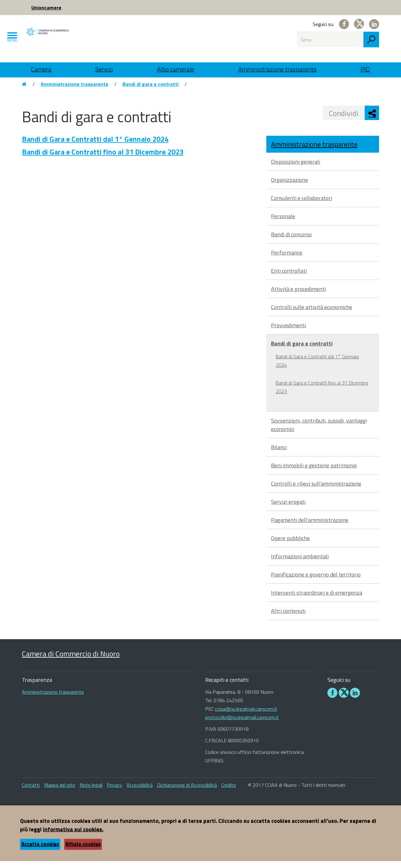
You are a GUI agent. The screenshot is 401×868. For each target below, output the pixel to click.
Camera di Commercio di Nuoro (71, 660)
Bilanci (279, 454)
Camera (41, 69)
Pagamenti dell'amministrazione (310, 527)
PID (365, 69)
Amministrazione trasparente (277, 69)
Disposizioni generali (296, 168)
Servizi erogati (288, 509)
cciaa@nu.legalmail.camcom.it (246, 716)
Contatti (31, 792)
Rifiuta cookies (83, 851)
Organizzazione (289, 187)
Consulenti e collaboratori (302, 205)
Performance (287, 259)
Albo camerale (176, 69)
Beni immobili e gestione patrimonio (314, 472)
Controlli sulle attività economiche (312, 314)
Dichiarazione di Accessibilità (187, 792)
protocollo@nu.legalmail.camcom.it (242, 724)
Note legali (91, 792)
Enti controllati (289, 278)
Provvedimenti (289, 332)
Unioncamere (46, 8)
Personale (283, 223)
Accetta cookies (40, 851)
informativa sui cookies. (73, 836)
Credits (229, 792)
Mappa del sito (60, 792)
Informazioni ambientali (300, 563)
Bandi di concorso (291, 241)
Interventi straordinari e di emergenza (317, 600)
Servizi (104, 69)
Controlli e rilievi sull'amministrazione (316, 490)
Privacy (115, 792)
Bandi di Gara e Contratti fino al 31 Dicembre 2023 (103, 159)
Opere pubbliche (290, 545)
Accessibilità (140, 792)
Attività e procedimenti (298, 296)
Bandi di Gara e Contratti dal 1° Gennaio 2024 (95, 146)
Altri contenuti (288, 618)
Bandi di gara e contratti (151, 91)
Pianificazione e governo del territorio (316, 581)
